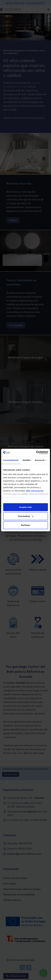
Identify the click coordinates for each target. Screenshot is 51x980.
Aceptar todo (26, 507)
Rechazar (26, 525)
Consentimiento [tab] (11, 460)
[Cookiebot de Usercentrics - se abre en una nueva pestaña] (36, 452)
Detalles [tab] (27, 460)
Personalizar (26, 516)
